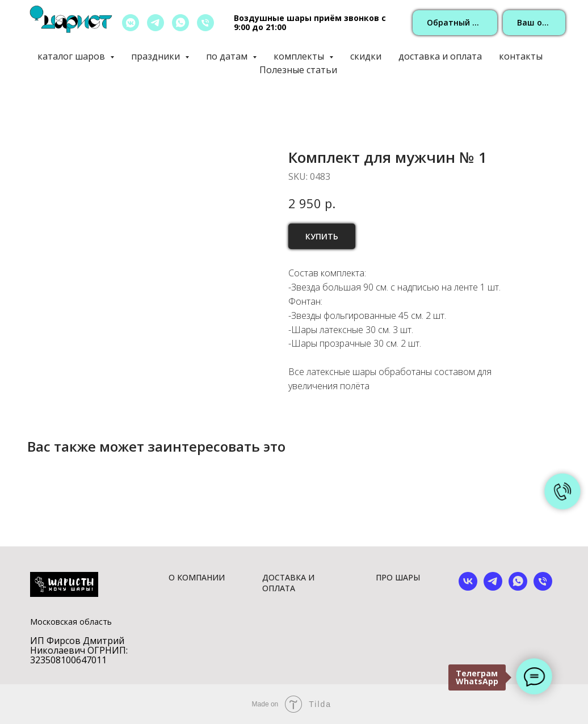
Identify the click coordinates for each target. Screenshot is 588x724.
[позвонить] (205, 23)
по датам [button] (228, 56)
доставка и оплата (440, 56)
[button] (455, 23)
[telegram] (156, 23)
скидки (366, 56)
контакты (521, 56)
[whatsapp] (180, 23)
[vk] (468, 588)
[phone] (543, 588)
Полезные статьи (298, 70)
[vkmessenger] (131, 23)
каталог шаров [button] (72, 56)
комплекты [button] (300, 56)
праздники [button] (157, 56)
